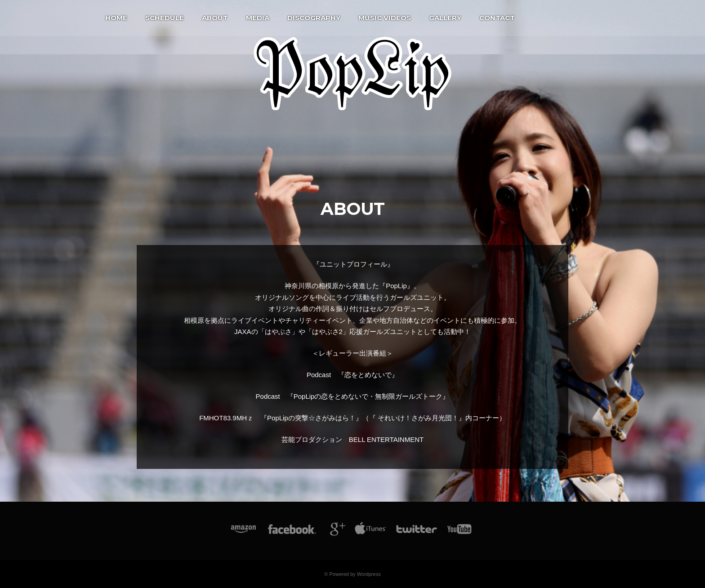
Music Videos (385, 18)
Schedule (165, 18)
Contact (497, 18)
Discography (314, 18)
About (215, 18)
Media (258, 18)
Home (116, 18)
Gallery (445, 18)
